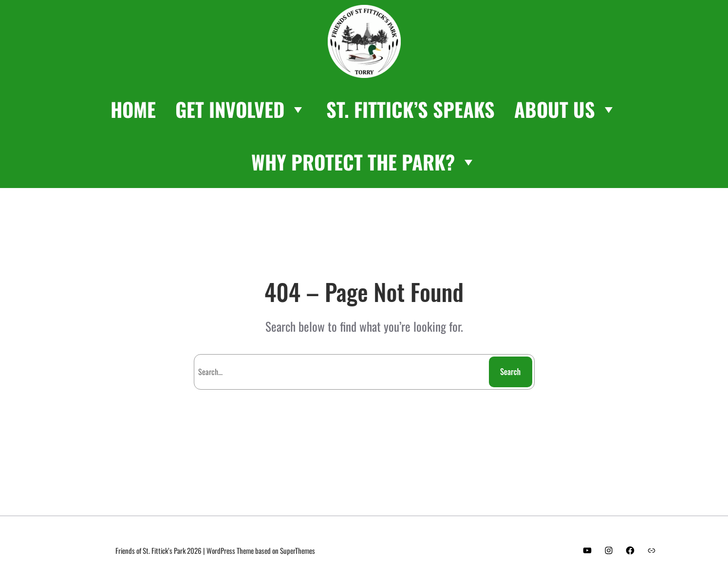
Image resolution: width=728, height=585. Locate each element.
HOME (133, 109)
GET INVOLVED (241, 109)
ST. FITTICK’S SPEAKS (411, 109)
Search (510, 372)
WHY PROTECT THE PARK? (364, 162)
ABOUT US (566, 109)
